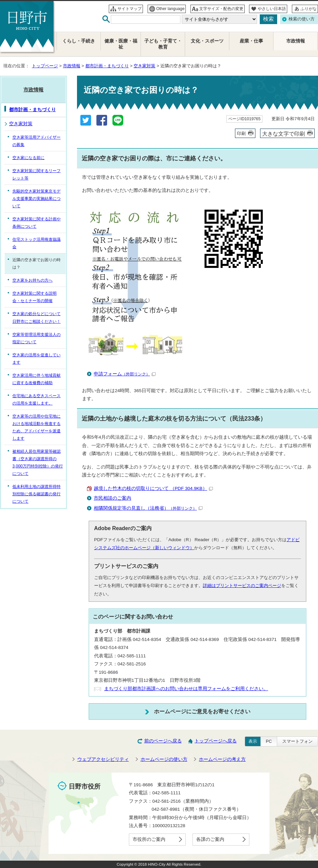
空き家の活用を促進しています (36, 359)
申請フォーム (125, 374)
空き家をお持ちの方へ (32, 280)
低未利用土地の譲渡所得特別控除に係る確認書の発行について (36, 494)
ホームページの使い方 (164, 759)
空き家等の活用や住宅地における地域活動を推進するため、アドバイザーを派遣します (36, 427)
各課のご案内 (210, 839)
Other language (171, 9)
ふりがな (309, 9)
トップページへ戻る (216, 741)
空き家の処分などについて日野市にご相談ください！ (36, 317)
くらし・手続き (79, 41)
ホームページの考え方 (222, 759)
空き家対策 (144, 66)
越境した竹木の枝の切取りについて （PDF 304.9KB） (153, 488)
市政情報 (72, 66)
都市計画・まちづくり (107, 66)
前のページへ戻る (163, 741)
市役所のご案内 (149, 839)
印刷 (241, 133)
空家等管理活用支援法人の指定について (36, 338)
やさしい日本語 (272, 9)
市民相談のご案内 (112, 498)
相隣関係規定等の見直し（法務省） (148, 508)
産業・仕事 (251, 41)
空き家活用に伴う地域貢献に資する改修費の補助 (36, 379)
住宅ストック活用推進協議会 (36, 243)
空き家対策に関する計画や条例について (36, 223)
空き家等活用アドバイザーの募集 (36, 141)
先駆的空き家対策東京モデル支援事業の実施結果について (36, 199)
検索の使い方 (302, 19)
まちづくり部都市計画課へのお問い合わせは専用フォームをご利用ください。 (186, 689)
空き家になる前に (28, 158)
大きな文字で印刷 (284, 134)
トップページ (45, 66)
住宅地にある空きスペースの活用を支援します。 (36, 400)
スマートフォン (297, 741)
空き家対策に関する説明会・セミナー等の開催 (34, 297)
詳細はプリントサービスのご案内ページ (242, 586)
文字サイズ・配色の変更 (221, 9)
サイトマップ (130, 9)
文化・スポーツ (207, 41)
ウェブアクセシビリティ (103, 759)
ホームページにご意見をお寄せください (202, 711)
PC (269, 741)
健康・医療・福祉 (121, 44)
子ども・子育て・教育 (163, 44)
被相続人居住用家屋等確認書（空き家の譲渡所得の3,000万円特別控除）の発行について (38, 462)
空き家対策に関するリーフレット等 (36, 174)
